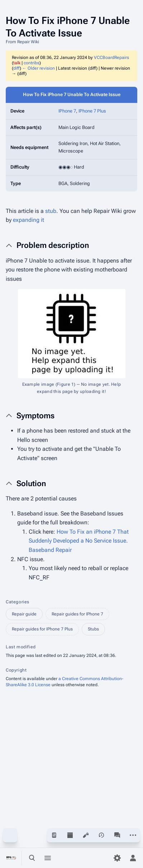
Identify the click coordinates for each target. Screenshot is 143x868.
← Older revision (39, 68)
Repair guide (24, 614)
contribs (32, 63)
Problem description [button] (53, 245)
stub (51, 211)
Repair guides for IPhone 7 (77, 614)
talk (17, 63)
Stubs (93, 629)
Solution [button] (31, 483)
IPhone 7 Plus (92, 111)
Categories (18, 602)
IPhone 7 (67, 111)
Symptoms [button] (35, 416)
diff (16, 68)
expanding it (28, 220)
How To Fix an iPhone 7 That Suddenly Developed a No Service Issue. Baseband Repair (79, 541)
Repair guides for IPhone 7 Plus (42, 629)
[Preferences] (117, 858)
